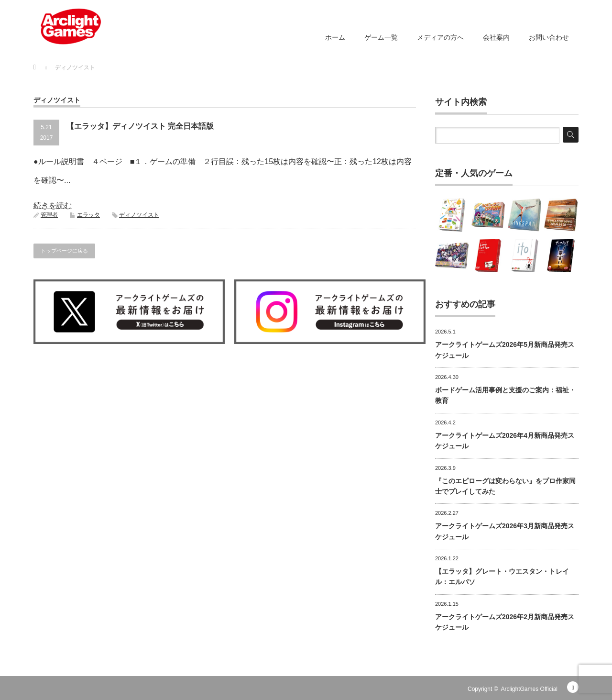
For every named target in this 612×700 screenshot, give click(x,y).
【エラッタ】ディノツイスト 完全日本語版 (140, 126)
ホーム (335, 37)
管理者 (49, 215)
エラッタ (88, 215)
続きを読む (53, 206)
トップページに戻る (64, 251)
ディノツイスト (139, 215)
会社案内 (496, 37)
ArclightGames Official (529, 689)
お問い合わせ (549, 37)
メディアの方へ (440, 37)
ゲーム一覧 (381, 37)
